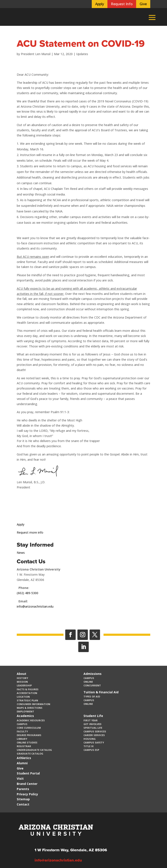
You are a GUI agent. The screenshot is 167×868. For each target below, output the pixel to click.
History (22, 678)
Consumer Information (33, 704)
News (21, 553)
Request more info (30, 532)
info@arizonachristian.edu (35, 606)
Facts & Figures (28, 689)
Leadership (24, 685)
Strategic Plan (27, 700)
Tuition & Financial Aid (101, 692)
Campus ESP (91, 750)
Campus (89, 678)
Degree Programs (29, 735)
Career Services (94, 735)
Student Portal (28, 773)
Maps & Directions (30, 708)
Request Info (122, 4)
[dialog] (154, 855)
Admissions (93, 674)
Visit (20, 778)
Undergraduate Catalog (34, 750)
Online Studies (27, 742)
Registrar (24, 746)
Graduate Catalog (30, 754)
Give (143, 4)
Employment (25, 711)
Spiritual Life (93, 728)
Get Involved (92, 724)
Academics (25, 716)
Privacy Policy (27, 794)
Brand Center (27, 784)
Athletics (24, 758)
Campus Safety (94, 742)
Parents (23, 789)
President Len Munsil (36, 54)
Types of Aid (92, 696)
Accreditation (27, 693)
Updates (82, 54)
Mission (22, 682)
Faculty (22, 731)
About (22, 674)
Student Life (93, 716)
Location (23, 697)
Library (22, 739)
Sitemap (23, 799)
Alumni (22, 763)
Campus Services (95, 731)
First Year (91, 720)
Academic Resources (31, 720)
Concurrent (92, 685)
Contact (23, 804)
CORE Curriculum (29, 728)
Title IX (89, 746)
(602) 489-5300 (28, 593)
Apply (100, 4)
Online (88, 682)
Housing (90, 739)
